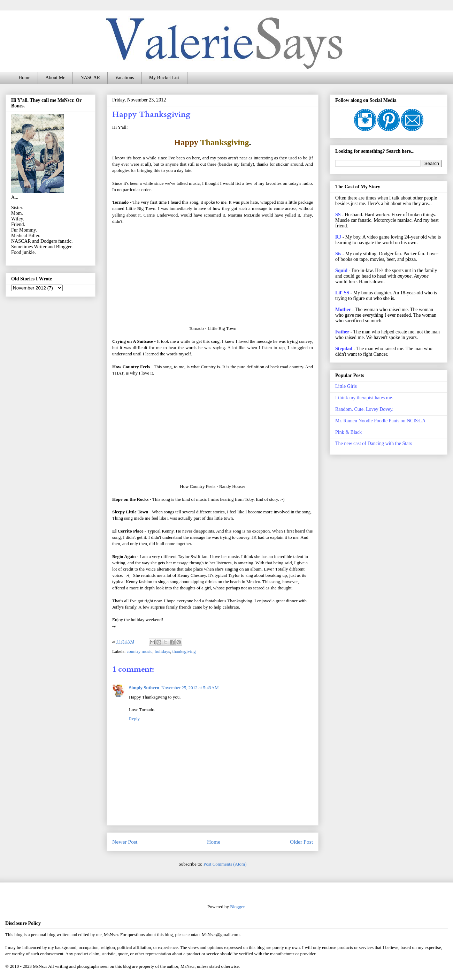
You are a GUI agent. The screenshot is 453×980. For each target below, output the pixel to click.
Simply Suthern (144, 688)
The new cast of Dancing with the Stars (374, 443)
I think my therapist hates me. (364, 398)
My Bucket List (164, 78)
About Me (55, 78)
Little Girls (346, 386)
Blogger (237, 907)
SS (338, 215)
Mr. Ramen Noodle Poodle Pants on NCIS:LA (380, 421)
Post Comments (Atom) (225, 864)
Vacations (124, 78)
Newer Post (125, 842)
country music (140, 651)
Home (24, 78)
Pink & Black (348, 432)
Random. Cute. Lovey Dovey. (364, 409)
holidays (162, 651)
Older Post (301, 842)
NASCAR (90, 78)
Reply (134, 719)
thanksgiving (184, 651)
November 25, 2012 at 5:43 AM (190, 688)
